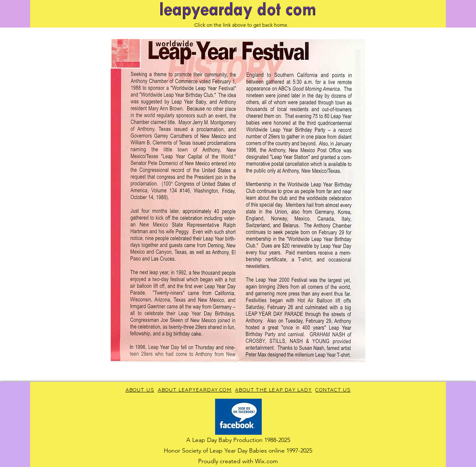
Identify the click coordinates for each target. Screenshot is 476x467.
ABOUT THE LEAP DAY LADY (273, 390)
